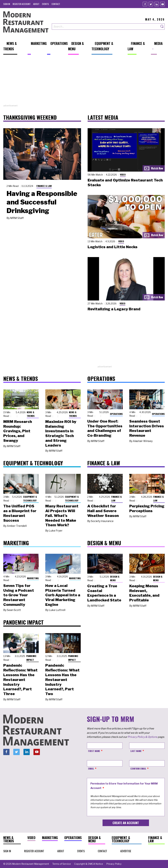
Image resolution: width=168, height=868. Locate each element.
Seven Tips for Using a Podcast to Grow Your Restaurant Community (19, 595)
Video (123, 174)
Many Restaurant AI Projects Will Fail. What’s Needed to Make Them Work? (62, 516)
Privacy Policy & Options (142, 737)
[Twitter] (151, 4)
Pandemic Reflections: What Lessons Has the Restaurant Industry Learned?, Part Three (20, 680)
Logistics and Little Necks (113, 247)
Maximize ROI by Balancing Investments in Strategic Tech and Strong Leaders (61, 433)
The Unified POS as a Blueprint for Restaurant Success (20, 513)
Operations (116, 414)
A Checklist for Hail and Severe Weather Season (103, 511)
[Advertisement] (84, 81)
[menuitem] (7, 4)
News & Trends (31, 414)
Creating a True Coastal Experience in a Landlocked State (104, 593)
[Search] (162, 27)
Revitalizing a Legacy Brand (114, 309)
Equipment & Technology (30, 499)
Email (91, 768)
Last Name (136, 751)
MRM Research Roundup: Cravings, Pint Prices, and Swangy (18, 431)
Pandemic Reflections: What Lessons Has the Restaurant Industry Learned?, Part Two (62, 680)
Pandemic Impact (31, 658)
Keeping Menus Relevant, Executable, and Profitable (144, 593)
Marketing (33, 578)
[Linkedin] (157, 4)
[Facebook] (145, 4)
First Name (94, 751)
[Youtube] (163, 4)
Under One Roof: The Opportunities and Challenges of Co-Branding (105, 428)
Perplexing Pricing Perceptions (147, 508)
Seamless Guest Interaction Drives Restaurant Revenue (147, 428)
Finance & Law (44, 186)
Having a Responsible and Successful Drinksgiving (42, 202)
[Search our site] (106, 27)
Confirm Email (138, 768)
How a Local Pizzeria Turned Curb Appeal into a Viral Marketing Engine (63, 595)
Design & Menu (115, 578)
